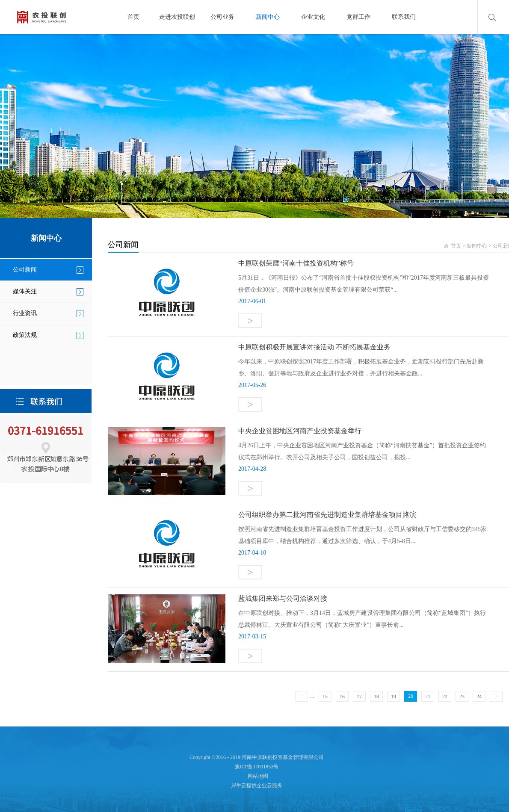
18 (376, 697)
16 (342, 697)
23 (462, 697)
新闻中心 (477, 246)
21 (428, 697)
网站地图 (257, 776)
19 (394, 697)
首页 (133, 17)
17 (359, 697)
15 (325, 697)
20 (411, 696)
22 (445, 697)
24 (479, 697)
